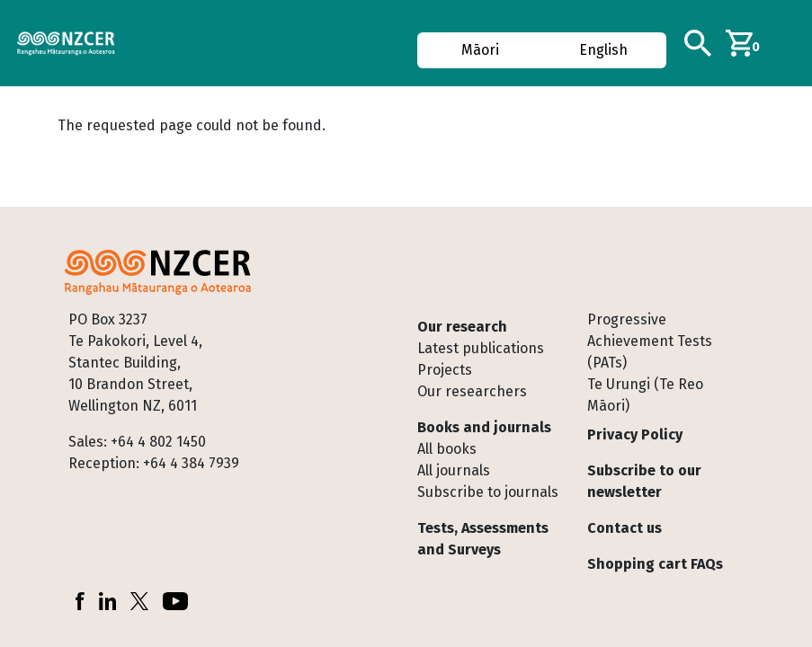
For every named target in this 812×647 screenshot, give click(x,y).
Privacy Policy (635, 434)
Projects (445, 370)
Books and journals (484, 427)
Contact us (625, 528)
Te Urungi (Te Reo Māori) (645, 395)
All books (447, 449)
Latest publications (481, 348)
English (603, 50)
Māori (480, 50)
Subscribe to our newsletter (644, 481)
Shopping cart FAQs (655, 564)
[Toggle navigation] (791, 43)
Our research (462, 327)
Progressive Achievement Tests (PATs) (650, 341)
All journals (454, 470)
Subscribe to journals (488, 492)
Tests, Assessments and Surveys (483, 539)
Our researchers (472, 391)
